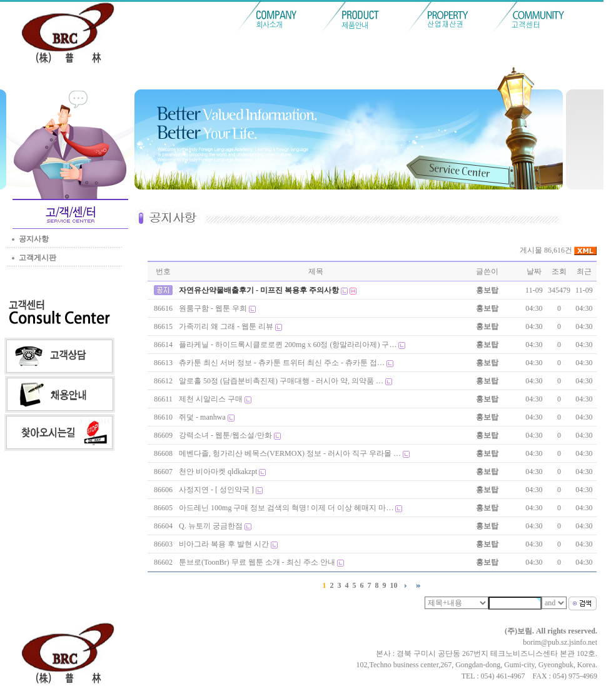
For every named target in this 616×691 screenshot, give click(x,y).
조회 (559, 271)
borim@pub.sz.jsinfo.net (560, 642)
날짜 (534, 271)
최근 (584, 271)
